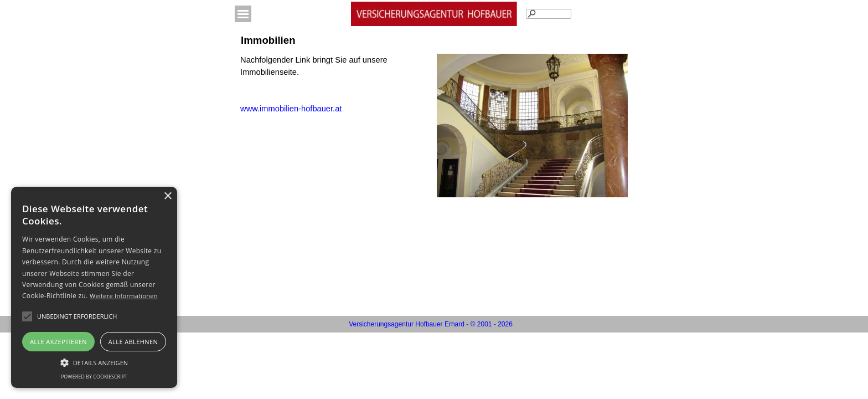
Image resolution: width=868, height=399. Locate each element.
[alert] (94, 287)
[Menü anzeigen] (243, 14)
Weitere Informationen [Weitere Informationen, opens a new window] (124, 296)
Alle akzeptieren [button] (58, 342)
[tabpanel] (336, 84)
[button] (77, 316)
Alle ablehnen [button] (133, 342)
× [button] (167, 196)
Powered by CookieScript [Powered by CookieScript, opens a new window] (94, 377)
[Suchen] (549, 14)
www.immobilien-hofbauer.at (291, 109)
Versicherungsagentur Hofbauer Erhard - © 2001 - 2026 (431, 324)
